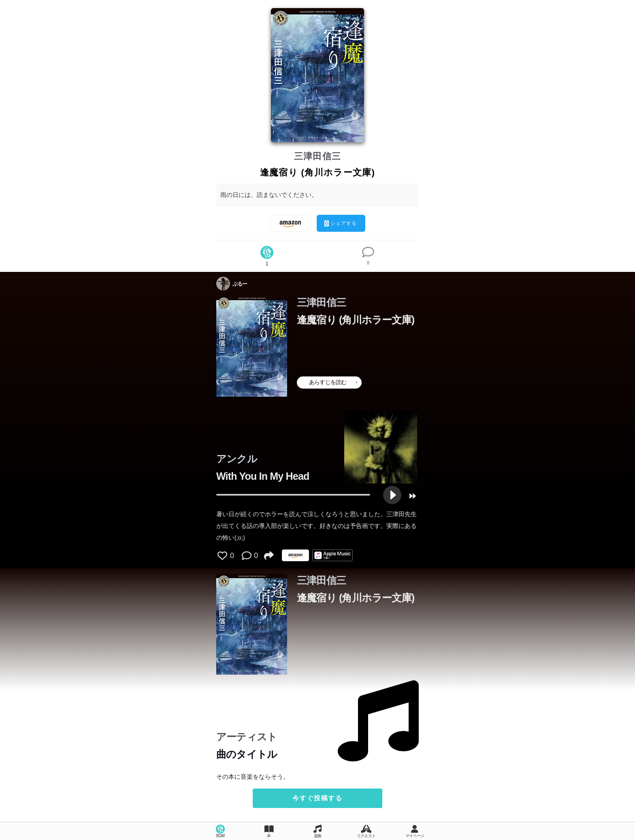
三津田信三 (318, 156)
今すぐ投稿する (317, 798)
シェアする (341, 223)
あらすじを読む (333, 382)
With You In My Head (263, 476)
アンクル (237, 459)
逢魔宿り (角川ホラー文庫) (356, 320)
